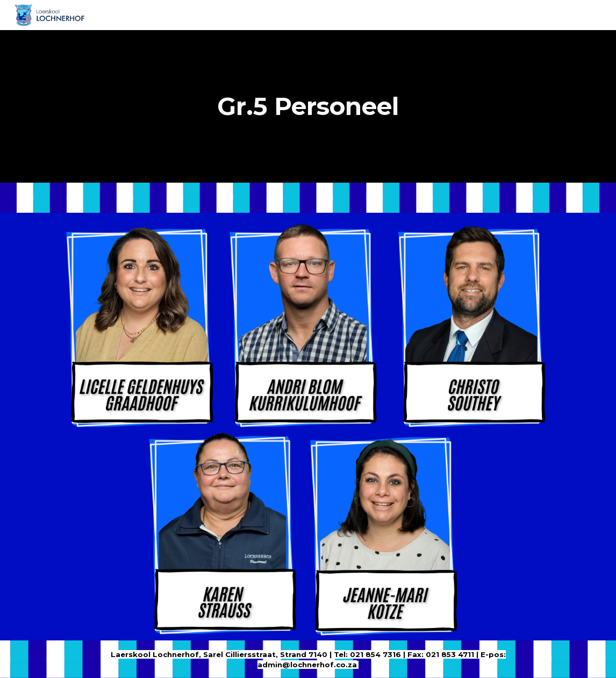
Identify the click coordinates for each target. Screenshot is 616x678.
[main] (308, 106)
